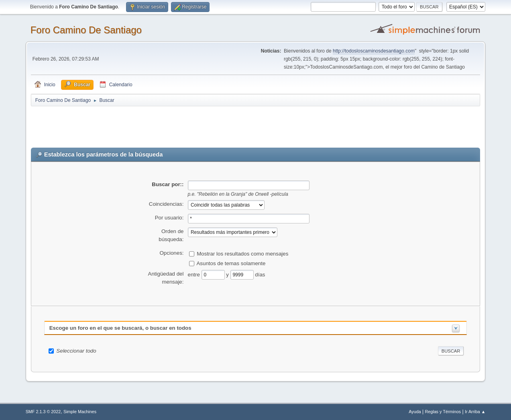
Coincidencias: (166, 204)
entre (195, 274)
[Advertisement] (172, 125)
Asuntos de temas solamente (231, 263)
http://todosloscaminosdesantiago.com (374, 51)
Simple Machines (80, 412)
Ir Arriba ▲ (475, 412)
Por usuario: (169, 218)
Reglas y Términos (443, 412)
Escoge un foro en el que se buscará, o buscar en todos (120, 328)
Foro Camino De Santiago (86, 30)
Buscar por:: (168, 184)
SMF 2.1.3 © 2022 (43, 412)
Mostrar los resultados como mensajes (242, 253)
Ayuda (415, 412)
